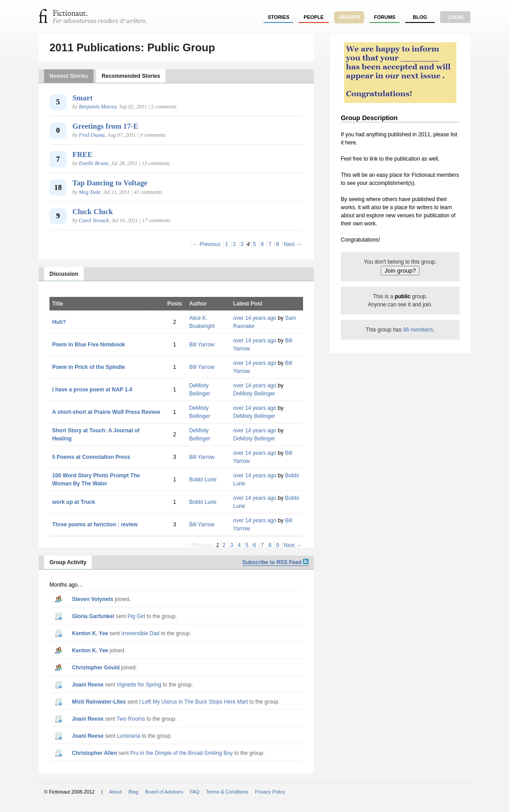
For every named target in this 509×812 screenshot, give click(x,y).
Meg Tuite (89, 192)
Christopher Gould (96, 668)
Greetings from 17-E (105, 126)
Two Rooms (131, 719)
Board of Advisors (164, 792)
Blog (420, 17)
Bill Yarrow (202, 345)
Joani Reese (88, 685)
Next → (293, 244)
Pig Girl (136, 616)
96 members (418, 330)
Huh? (59, 322)
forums (385, 17)
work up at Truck (74, 502)
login (455, 17)
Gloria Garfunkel (93, 616)
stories (279, 17)
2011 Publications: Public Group (132, 47)
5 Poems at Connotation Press (91, 457)
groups (349, 17)
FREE (83, 155)
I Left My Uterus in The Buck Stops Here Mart (193, 702)
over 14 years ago (254, 318)
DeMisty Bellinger (254, 394)
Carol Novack (94, 220)
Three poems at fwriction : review (95, 525)
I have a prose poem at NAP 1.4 (92, 390)
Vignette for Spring (139, 685)
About (116, 792)
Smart (83, 98)
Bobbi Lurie (203, 480)
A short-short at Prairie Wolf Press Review (106, 412)
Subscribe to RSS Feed (275, 562)
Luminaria (128, 736)
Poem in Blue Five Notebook (89, 345)
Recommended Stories (131, 76)
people (314, 17)
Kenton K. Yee (90, 633)
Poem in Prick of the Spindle (89, 367)
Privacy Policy (270, 792)
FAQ (195, 792)
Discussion (64, 274)
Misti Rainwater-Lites (99, 702)
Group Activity (68, 562)
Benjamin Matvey (98, 107)
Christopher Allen (94, 753)
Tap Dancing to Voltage (110, 183)
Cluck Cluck (93, 212)
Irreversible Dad (141, 633)
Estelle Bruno (94, 163)
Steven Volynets (93, 599)
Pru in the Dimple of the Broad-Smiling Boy (182, 753)
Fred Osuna (92, 135)
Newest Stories (69, 76)
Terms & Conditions (228, 792)
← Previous (206, 244)
